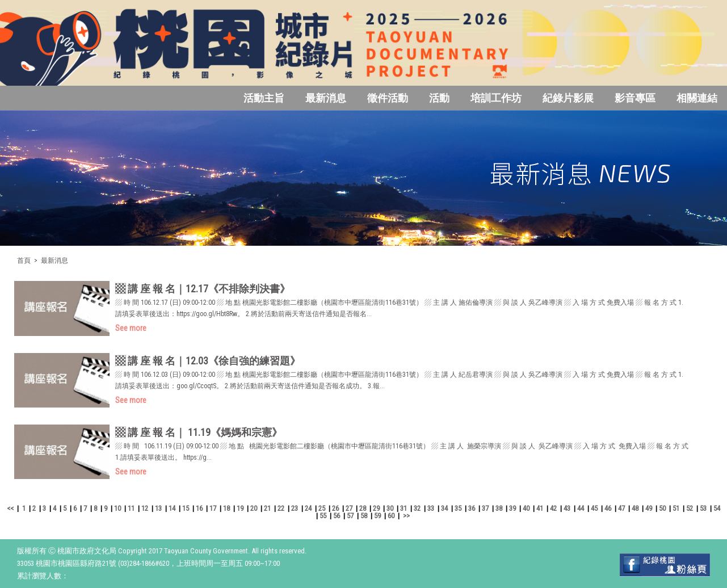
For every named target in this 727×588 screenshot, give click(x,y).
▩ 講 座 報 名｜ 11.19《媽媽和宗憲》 (199, 432)
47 (621, 508)
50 (662, 508)
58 (364, 516)
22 (281, 508)
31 (404, 508)
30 (390, 508)
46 (608, 508)
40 (526, 508)
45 (594, 508)
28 (363, 508)
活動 (439, 98)
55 (323, 516)
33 (431, 508)
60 (391, 516)
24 (308, 508)
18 (226, 508)
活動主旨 (264, 98)
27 (349, 508)
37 (485, 508)
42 (553, 508)
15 (186, 508)
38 (499, 508)
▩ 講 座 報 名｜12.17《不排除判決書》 (203, 289)
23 (295, 508)
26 (335, 508)
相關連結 (697, 98)
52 (690, 508)
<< (10, 508)
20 (254, 508)
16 (199, 508)
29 (376, 508)
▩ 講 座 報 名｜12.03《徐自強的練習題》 (208, 361)
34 (444, 508)
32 (417, 508)
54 (717, 508)
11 (131, 508)
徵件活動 (388, 98)
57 (350, 516)
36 (472, 508)
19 (240, 508)
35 (458, 508)
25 (322, 508)
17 (213, 508)
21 (267, 508)
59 (377, 516)
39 (512, 508)
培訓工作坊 (496, 98)
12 (145, 508)
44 (581, 508)
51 (676, 508)
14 (172, 508)
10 (117, 508)
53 (703, 508)
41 (540, 508)
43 (567, 508)
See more (131, 328)
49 (649, 508)
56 (337, 516)
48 (635, 508)
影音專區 (635, 98)
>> (406, 516)
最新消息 (326, 98)
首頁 (24, 261)
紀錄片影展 (568, 98)
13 (158, 508)
